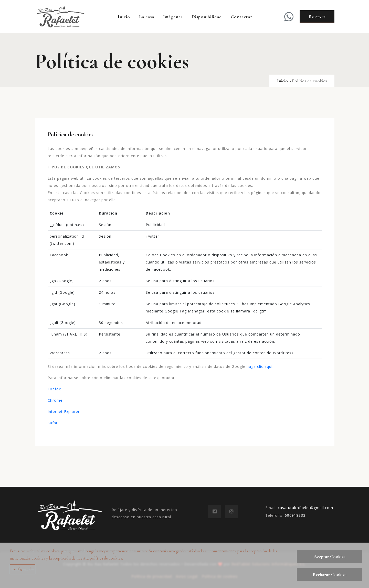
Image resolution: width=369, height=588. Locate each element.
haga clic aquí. (260, 366)
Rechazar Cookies (329, 574)
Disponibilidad (207, 17)
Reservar (317, 16)
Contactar (242, 17)
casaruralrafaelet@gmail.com (305, 508)
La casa (147, 17)
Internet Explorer (64, 412)
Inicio (124, 17)
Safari (53, 423)
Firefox (54, 389)
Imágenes (173, 17)
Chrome (55, 400)
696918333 (295, 515)
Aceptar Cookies (329, 556)
